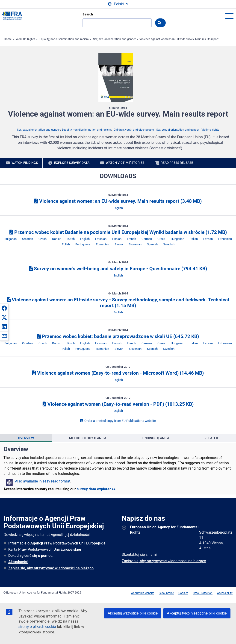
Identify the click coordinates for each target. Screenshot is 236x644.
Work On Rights (25, 39)
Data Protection (203, 593)
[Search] (117, 23)
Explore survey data (72, 163)
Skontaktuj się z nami (139, 554)
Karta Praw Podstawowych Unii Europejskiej (45, 549)
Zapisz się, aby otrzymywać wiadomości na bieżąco (51, 568)
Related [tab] (211, 438)
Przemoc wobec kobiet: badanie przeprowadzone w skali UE (118, 336)
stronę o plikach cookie (38, 627)
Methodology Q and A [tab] (88, 438)
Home (8, 39)
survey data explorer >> (96, 489)
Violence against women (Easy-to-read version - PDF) (118, 404)
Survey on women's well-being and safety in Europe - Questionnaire (118, 269)
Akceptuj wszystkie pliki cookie (133, 613)
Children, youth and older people (134, 130)
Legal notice (166, 593)
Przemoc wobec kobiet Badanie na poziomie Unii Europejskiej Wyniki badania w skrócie (118, 232)
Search (88, 14)
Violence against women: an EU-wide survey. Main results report (179, 39)
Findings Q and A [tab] (155, 438)
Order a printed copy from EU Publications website (118, 421)
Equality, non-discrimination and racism (64, 39)
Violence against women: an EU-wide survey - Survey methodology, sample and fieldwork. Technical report (118, 303)
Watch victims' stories (125, 163)
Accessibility (225, 593)
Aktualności (18, 562)
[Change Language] (118, 4)
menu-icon (229, 16)
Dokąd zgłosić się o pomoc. (31, 556)
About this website (143, 593)
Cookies (183, 593)
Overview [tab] (26, 438)
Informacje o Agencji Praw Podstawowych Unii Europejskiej (57, 543)
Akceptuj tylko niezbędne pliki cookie (197, 613)
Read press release (177, 163)
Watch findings (25, 163)
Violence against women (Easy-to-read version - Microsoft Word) (118, 373)
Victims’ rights (210, 130)
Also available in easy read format (43, 481)
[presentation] (26, 438)
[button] (4, 308)
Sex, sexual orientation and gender (114, 39)
